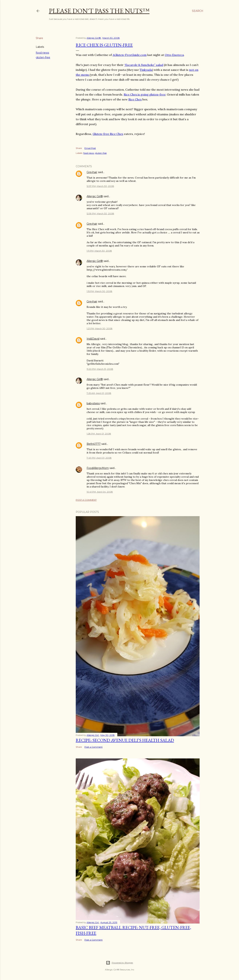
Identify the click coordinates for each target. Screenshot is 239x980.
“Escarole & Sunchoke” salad (144, 65)
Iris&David (93, 339)
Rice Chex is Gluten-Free (104, 45)
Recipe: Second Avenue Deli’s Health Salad (125, 740)
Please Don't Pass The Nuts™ (99, 11)
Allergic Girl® (95, 196)
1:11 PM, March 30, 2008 (99, 251)
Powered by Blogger (119, 963)
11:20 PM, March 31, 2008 (100, 369)
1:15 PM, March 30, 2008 (99, 291)
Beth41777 (94, 444)
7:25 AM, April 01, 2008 (99, 393)
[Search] (198, 11)
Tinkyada (146, 70)
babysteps (93, 403)
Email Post (90, 148)
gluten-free (43, 57)
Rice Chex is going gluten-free (145, 94)
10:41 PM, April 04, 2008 (100, 492)
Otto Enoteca (174, 55)
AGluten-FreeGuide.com (130, 55)
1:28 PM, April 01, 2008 (99, 434)
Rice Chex (135, 99)
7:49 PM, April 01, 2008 (99, 458)
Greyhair (92, 172)
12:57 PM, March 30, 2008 (100, 186)
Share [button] (39, 38)
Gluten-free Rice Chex (108, 134)
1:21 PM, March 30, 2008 (100, 328)
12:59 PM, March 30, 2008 (100, 213)
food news (42, 53)
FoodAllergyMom (98, 468)
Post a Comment (86, 500)
